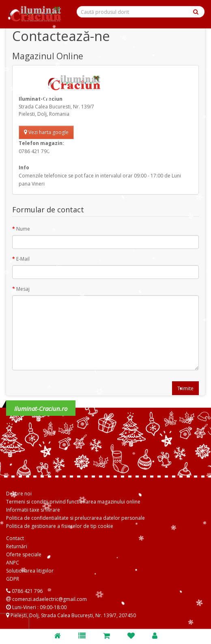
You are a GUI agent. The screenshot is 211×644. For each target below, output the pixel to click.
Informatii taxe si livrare (33, 510)
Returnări (17, 546)
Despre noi (19, 494)
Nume (23, 229)
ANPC (13, 563)
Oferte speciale (24, 554)
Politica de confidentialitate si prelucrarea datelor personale (75, 518)
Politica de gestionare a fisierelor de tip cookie (60, 526)
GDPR (13, 579)
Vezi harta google (46, 132)
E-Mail (23, 259)
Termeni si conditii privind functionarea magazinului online (73, 502)
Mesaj (23, 289)
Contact (15, 538)
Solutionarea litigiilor (30, 571)
